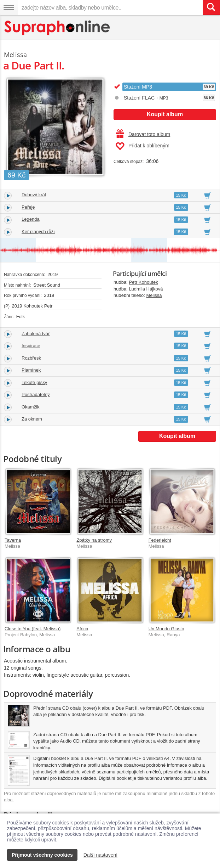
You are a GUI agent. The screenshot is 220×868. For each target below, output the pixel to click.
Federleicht (160, 540)
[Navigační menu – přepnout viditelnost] (9, 7)
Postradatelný (36, 394)
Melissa (154, 295)
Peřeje (28, 207)
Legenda (31, 219)
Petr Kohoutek (143, 282)
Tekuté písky (34, 382)
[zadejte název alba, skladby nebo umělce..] (110, 7)
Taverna (13, 540)
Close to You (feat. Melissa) (33, 629)
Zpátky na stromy (94, 540)
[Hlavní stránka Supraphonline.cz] (57, 28)
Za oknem (32, 419)
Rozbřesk (31, 358)
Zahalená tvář (36, 334)
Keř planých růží (38, 232)
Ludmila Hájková (146, 289)
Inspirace (31, 346)
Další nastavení (101, 855)
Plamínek (31, 370)
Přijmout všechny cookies (42, 855)
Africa (82, 629)
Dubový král (34, 195)
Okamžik (31, 407)
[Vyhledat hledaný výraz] (211, 7)
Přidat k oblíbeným (142, 146)
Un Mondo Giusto (166, 629)
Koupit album (165, 114)
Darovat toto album (143, 134)
